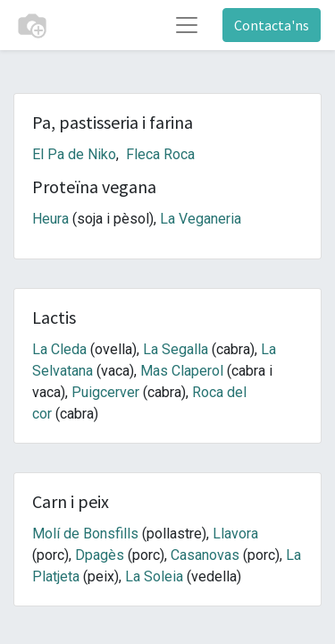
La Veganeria (201, 219)
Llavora (235, 534)
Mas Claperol (182, 371)
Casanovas (205, 555)
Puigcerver (105, 392)
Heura (50, 219)
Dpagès (100, 555)
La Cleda (59, 349)
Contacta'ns (272, 25)
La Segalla (176, 349)
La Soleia (154, 576)
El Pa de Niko (74, 154)
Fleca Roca (160, 154)
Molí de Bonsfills (85, 534)
